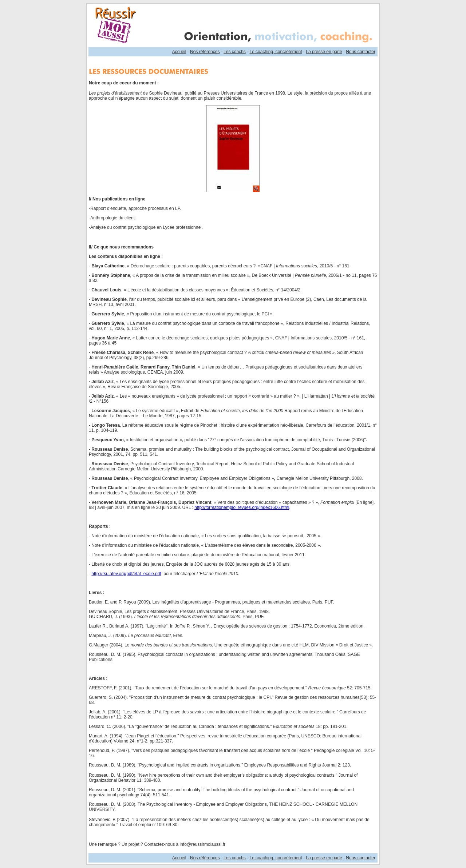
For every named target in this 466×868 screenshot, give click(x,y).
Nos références (205, 52)
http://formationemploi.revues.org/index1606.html (242, 507)
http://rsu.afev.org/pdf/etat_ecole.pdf (126, 574)
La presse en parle (324, 52)
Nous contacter (361, 52)
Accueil (179, 52)
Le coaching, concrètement (276, 52)
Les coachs (235, 52)
